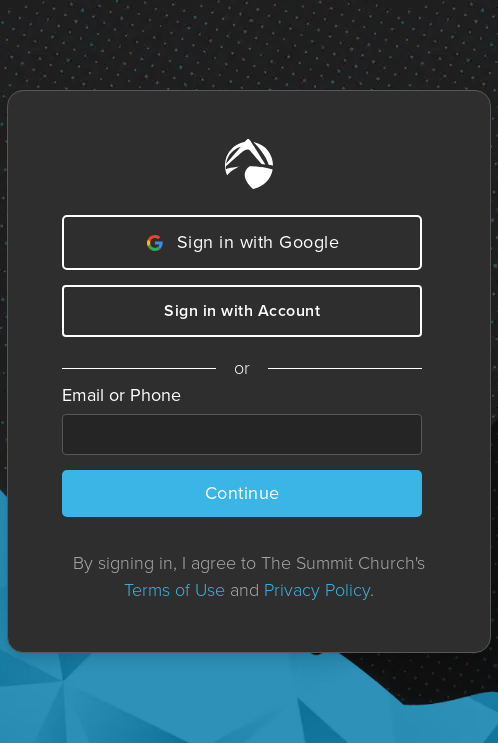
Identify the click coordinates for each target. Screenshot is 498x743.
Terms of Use (174, 590)
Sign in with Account (242, 310)
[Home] (249, 164)
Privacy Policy (317, 590)
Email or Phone (121, 395)
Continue (242, 493)
